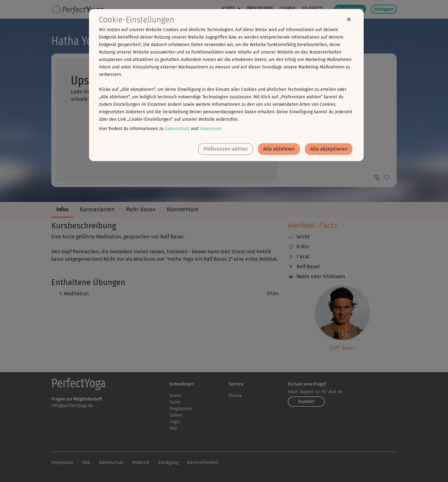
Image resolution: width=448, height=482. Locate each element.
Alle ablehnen (279, 149)
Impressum (210, 129)
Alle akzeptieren (329, 149)
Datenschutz (177, 129)
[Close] (349, 19)
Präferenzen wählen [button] (226, 149)
